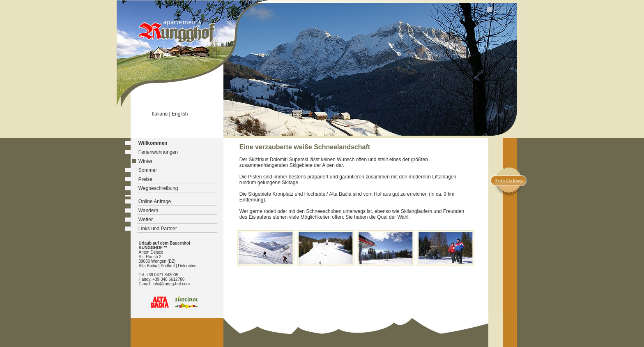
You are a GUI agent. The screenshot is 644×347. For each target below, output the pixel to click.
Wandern (148, 211)
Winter (146, 161)
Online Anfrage (155, 201)
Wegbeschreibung (158, 188)
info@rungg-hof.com (171, 284)
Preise (145, 179)
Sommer (148, 170)
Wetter (146, 220)
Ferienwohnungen (158, 152)
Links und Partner (158, 229)
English (180, 114)
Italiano (160, 114)
